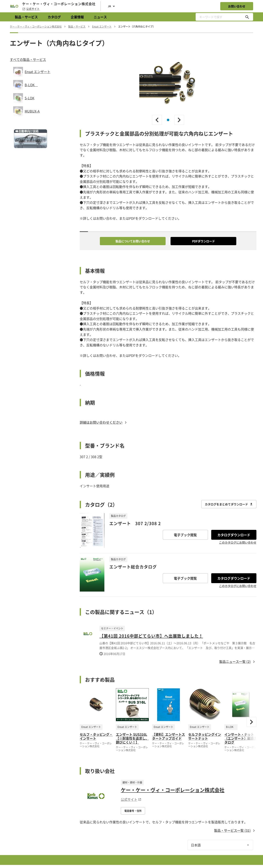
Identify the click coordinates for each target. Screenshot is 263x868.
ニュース (100, 17)
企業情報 (77, 17)
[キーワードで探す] (247, 17)
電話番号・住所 (133, 811)
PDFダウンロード (204, 241)
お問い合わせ (237, 6)
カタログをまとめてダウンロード (229, 504)
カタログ (54, 17)
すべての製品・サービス (28, 59)
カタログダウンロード (234, 535)
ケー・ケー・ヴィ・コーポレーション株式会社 (173, 790)
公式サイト (31, 9)
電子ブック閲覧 (185, 535)
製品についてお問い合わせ (133, 241)
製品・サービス (26, 17)
